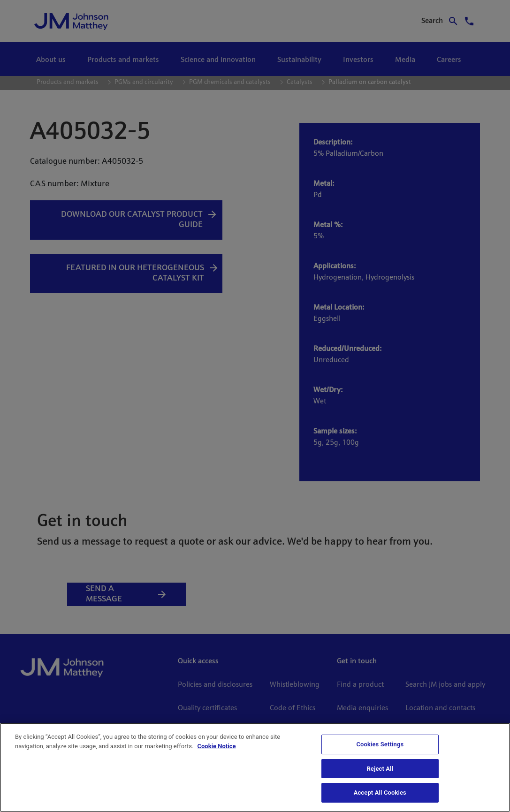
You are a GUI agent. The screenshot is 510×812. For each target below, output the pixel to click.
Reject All (380, 769)
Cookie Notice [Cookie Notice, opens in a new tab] (217, 746)
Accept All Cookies (380, 793)
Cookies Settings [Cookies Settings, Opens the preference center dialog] (380, 744)
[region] (255, 767)
